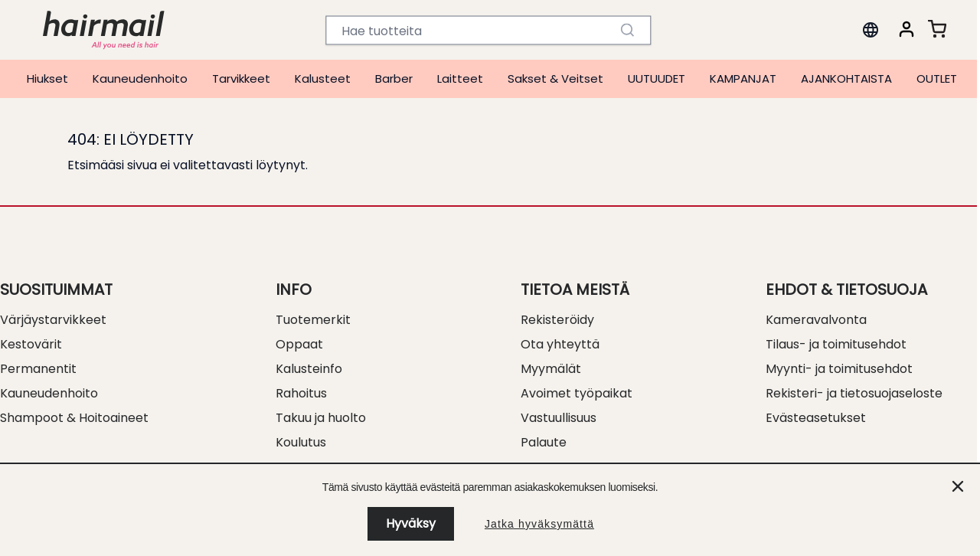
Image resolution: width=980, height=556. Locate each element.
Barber (394, 78)
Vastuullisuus (559, 418)
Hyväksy (411, 523)
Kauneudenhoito (140, 78)
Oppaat (299, 344)
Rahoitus (301, 393)
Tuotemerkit (313, 320)
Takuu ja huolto (321, 418)
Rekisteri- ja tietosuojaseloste (854, 393)
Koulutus (301, 442)
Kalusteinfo (309, 369)
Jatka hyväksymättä (539, 524)
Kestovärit (31, 344)
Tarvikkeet (241, 78)
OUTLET (937, 78)
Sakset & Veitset (555, 78)
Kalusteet (323, 78)
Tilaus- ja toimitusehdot (836, 344)
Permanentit (38, 369)
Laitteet (460, 78)
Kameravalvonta (816, 320)
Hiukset (47, 78)
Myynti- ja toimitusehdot (839, 369)
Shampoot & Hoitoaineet (74, 418)
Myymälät (551, 369)
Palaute (544, 442)
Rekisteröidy (557, 320)
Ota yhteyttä (560, 344)
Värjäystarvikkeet (53, 320)
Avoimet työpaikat (577, 393)
